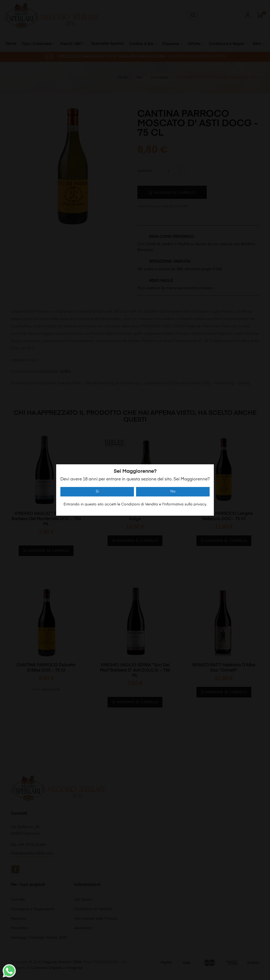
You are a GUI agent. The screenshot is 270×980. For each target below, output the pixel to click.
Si (97, 491)
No (173, 491)
